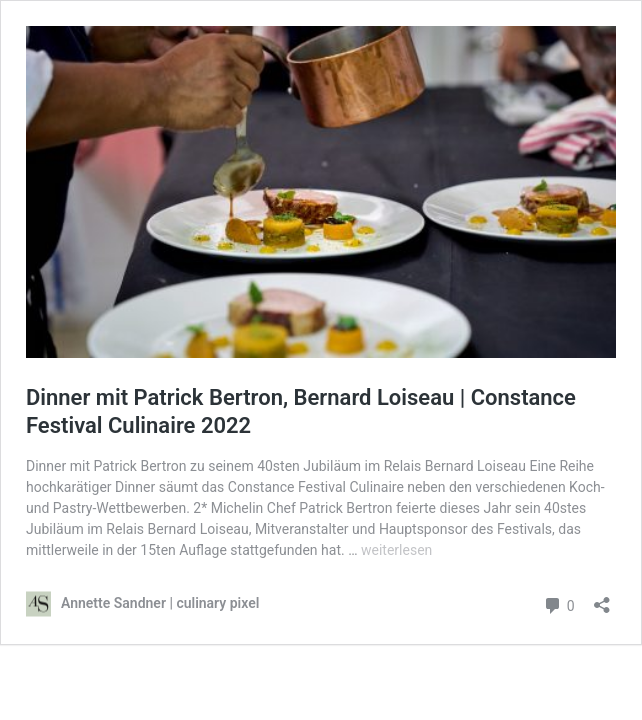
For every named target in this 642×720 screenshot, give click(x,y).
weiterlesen (396, 550)
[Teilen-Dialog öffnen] (602, 598)
